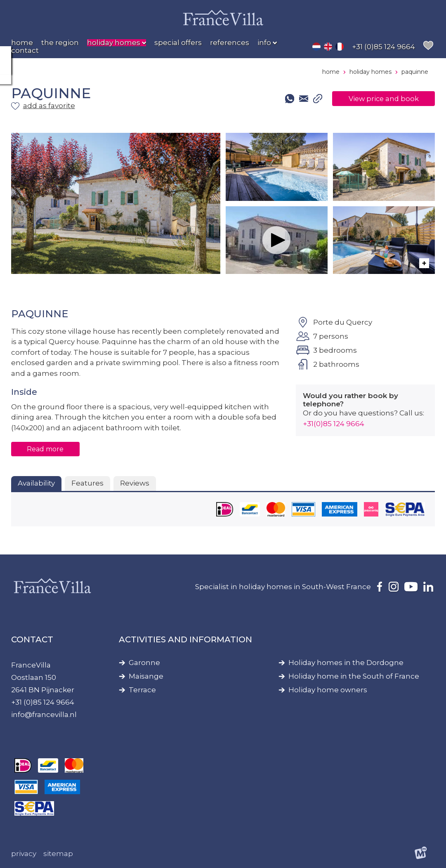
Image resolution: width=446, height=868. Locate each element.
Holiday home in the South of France (354, 676)
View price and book (381, 99)
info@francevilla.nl (44, 715)
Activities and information (185, 639)
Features (87, 483)
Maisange (146, 676)
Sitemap (58, 854)
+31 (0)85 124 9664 (43, 702)
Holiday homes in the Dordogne (346, 663)
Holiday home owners (328, 690)
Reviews (135, 483)
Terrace (142, 690)
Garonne (144, 663)
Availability (36, 483)
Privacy (24, 854)
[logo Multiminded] (421, 854)
